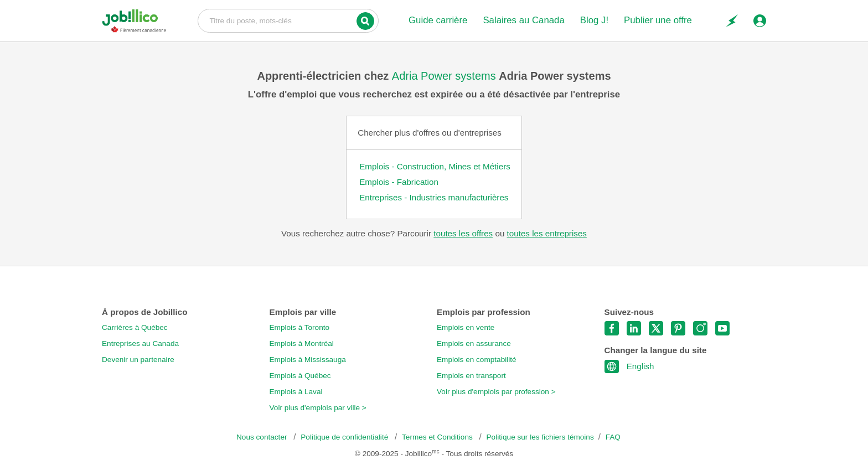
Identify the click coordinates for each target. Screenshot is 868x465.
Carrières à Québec (135, 327)
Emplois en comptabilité (477, 360)
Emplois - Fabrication (399, 182)
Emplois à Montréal (302, 343)
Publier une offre (658, 20)
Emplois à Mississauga (308, 360)
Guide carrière (438, 20)
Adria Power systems (445, 76)
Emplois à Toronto (300, 327)
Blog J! (594, 20)
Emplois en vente (466, 327)
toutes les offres (463, 233)
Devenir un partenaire (138, 360)
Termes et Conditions (438, 437)
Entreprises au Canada (140, 343)
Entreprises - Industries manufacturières (434, 197)
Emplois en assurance (474, 343)
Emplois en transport (471, 376)
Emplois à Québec (300, 376)
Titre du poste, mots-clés (288, 20)
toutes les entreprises (547, 233)
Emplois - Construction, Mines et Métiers (435, 166)
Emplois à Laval (296, 392)
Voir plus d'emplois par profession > (496, 392)
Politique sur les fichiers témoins (540, 437)
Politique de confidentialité (345, 437)
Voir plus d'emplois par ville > (318, 408)
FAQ (613, 437)
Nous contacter (263, 437)
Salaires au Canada (523, 20)
